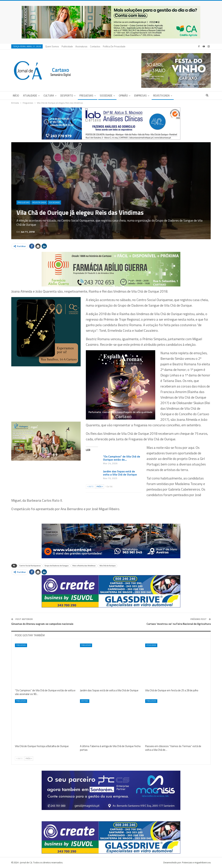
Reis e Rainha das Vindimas (84, 566)
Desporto (67, 96)
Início (16, 96)
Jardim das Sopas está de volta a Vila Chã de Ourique (120, 473)
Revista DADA (161, 96)
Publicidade (67, 46)
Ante (90, 487)
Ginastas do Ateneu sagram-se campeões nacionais (42, 624)
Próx (100, 487)
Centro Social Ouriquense (30, 566)
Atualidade (30, 96)
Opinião (123, 96)
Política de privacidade (114, 46)
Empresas (140, 96)
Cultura (49, 96)
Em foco (85, 701)
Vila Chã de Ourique (108, 566)
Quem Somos (52, 46)
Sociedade (106, 96)
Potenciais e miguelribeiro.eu (196, 863)
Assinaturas (81, 46)
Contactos (95, 46)
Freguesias (86, 96)
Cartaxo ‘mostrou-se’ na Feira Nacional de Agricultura (179, 624)
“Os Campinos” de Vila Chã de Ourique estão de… (122, 458)
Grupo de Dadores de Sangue (57, 566)
